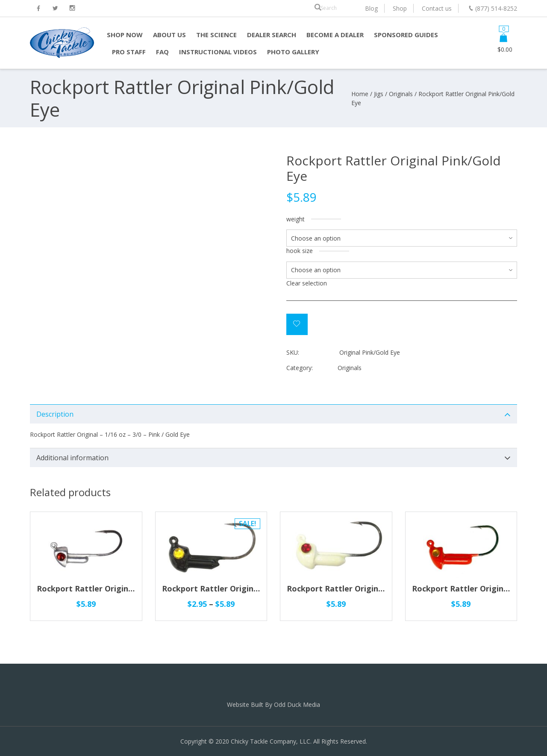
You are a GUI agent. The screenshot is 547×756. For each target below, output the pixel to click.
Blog (371, 8)
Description (55, 414)
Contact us (437, 8)
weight (296, 219)
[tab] (273, 414)
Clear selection (307, 283)
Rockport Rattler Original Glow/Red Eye (363, 588)
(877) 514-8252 (496, 8)
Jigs (379, 94)
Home (360, 94)
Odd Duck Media (297, 705)
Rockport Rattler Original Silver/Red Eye (114, 588)
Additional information (72, 458)
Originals (401, 94)
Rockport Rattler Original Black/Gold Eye (241, 588)
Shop (400, 8)
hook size (300, 251)
